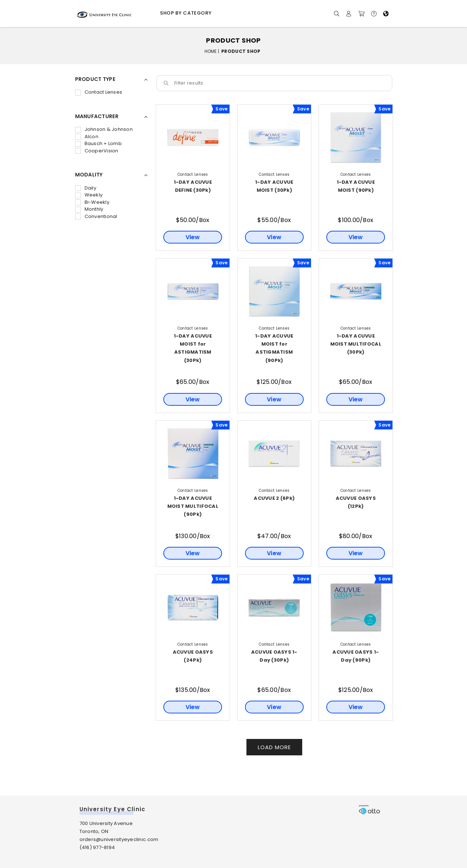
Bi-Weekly (92, 202)
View (193, 237)
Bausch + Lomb (98, 143)
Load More (274, 747)
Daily (86, 188)
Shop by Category (186, 13)
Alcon (87, 137)
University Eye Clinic (113, 809)
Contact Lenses (99, 92)
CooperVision (97, 151)
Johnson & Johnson (104, 129)
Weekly (89, 195)
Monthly (89, 209)
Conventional (96, 216)
